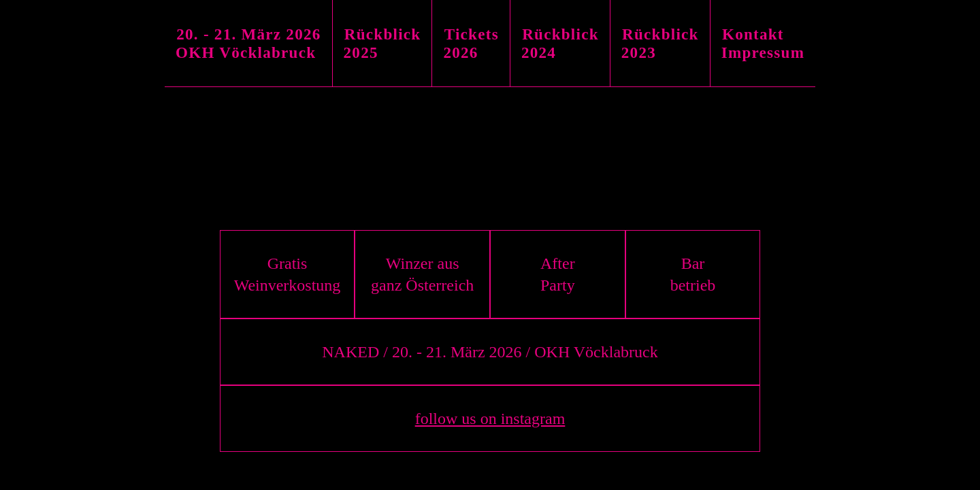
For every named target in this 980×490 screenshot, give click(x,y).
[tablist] (490, 44)
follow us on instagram (490, 419)
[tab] (249, 44)
